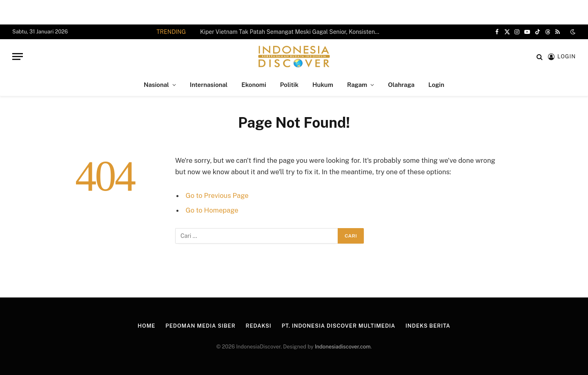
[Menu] (18, 57)
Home (146, 326)
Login (436, 85)
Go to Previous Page (217, 195)
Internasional (209, 85)
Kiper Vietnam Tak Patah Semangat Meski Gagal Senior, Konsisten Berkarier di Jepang (292, 32)
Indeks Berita (428, 326)
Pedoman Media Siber (200, 326)
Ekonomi (254, 85)
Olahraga (401, 85)
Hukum (323, 85)
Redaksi (259, 326)
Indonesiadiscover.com (343, 347)
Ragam (357, 85)
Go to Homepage (212, 210)
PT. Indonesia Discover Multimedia (339, 326)
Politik (289, 85)
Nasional (156, 85)
